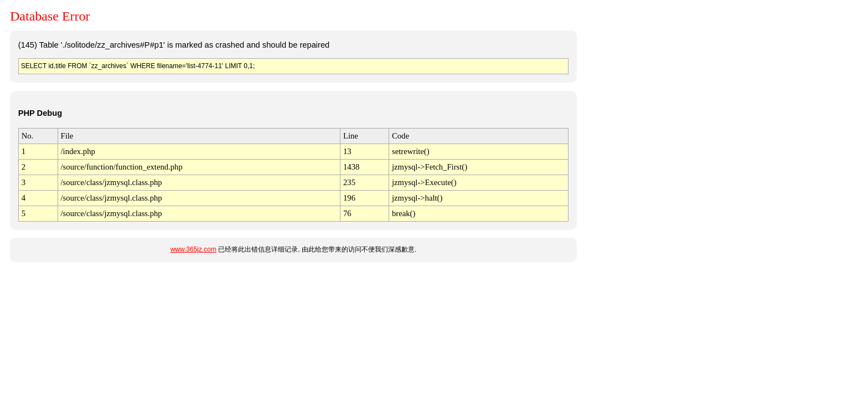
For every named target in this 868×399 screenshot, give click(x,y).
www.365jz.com (193, 249)
